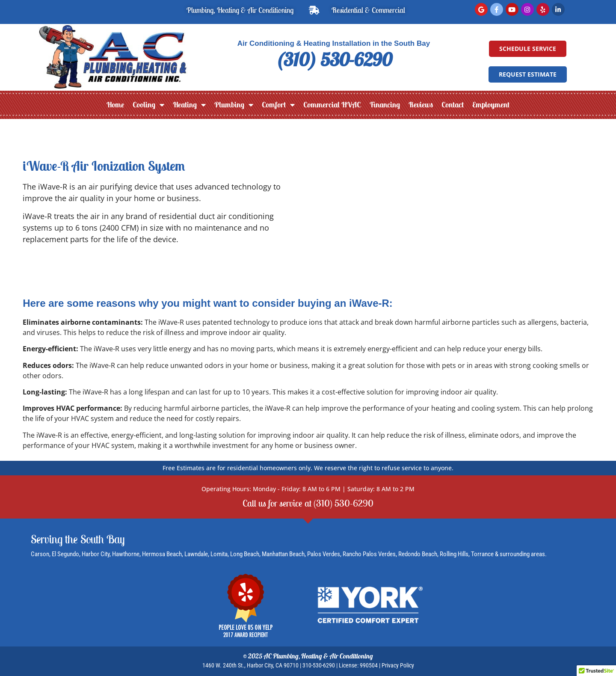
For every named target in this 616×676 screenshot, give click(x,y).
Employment (491, 105)
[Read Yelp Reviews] (543, 9)
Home (115, 105)
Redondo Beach (418, 554)
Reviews (421, 105)
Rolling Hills (454, 554)
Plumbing (234, 105)
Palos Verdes (324, 554)
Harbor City (96, 554)
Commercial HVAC (332, 105)
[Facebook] (497, 9)
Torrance (483, 554)
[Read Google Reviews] (481, 9)
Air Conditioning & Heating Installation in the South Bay (334, 43)
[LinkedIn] (558, 9)
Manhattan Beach (283, 554)
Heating (189, 105)
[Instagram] (527, 9)
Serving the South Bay (78, 539)
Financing (385, 105)
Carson (40, 554)
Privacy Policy (398, 665)
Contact (453, 105)
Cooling (148, 105)
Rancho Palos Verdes (369, 554)
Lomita (219, 554)
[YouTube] (512, 9)
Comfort (278, 105)
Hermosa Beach (162, 554)
